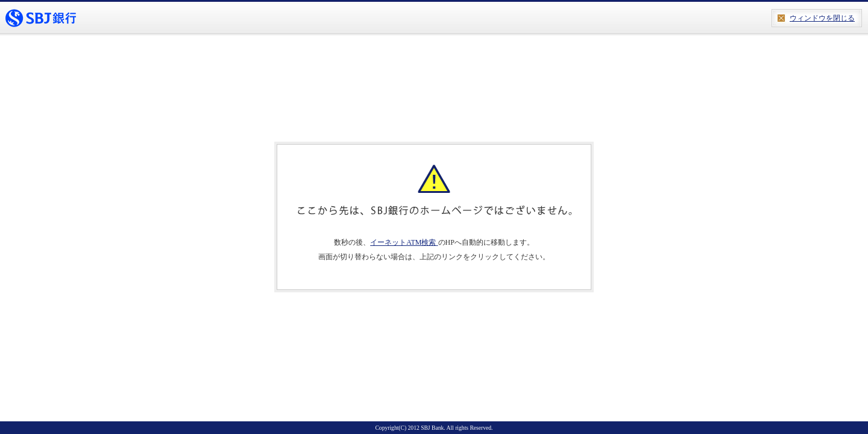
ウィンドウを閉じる (822, 18)
